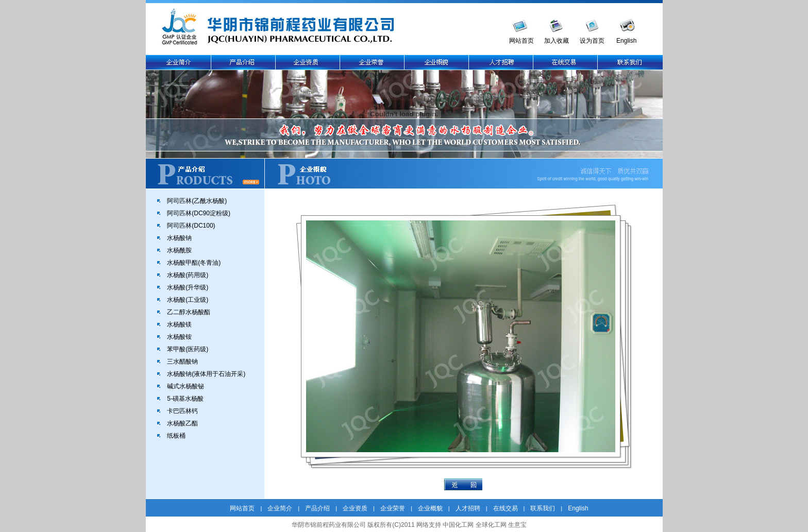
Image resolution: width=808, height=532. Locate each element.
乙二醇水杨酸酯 (189, 312)
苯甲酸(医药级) (188, 349)
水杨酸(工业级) (188, 300)
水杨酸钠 (179, 238)
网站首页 (521, 41)
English (626, 41)
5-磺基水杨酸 (185, 399)
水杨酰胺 (179, 250)
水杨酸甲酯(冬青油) (194, 263)
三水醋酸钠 (182, 362)
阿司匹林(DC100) (191, 226)
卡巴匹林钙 (182, 411)
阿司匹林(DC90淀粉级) (199, 213)
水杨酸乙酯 (182, 423)
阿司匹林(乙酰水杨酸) (197, 201)
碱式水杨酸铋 (186, 386)
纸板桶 (176, 436)
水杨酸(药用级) (188, 275)
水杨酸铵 (179, 337)
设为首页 (592, 41)
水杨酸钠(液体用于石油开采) (206, 374)
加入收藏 (557, 41)
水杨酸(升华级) (188, 287)
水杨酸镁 (179, 324)
